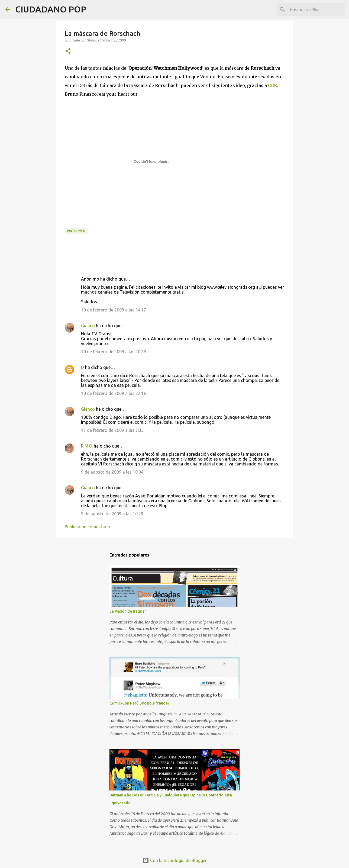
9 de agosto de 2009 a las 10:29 (112, 514)
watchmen (76, 231)
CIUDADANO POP (51, 9)
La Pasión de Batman (128, 611)
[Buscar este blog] (316, 9)
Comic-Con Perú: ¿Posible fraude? (139, 703)
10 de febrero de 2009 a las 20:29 (114, 352)
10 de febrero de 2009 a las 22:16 (114, 393)
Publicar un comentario (88, 527)
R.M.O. (87, 446)
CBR (272, 85)
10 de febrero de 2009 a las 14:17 (114, 310)
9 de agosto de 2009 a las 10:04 (112, 472)
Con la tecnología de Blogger (175, 860)
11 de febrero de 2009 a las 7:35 (112, 430)
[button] (68, 51)
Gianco (88, 326)
